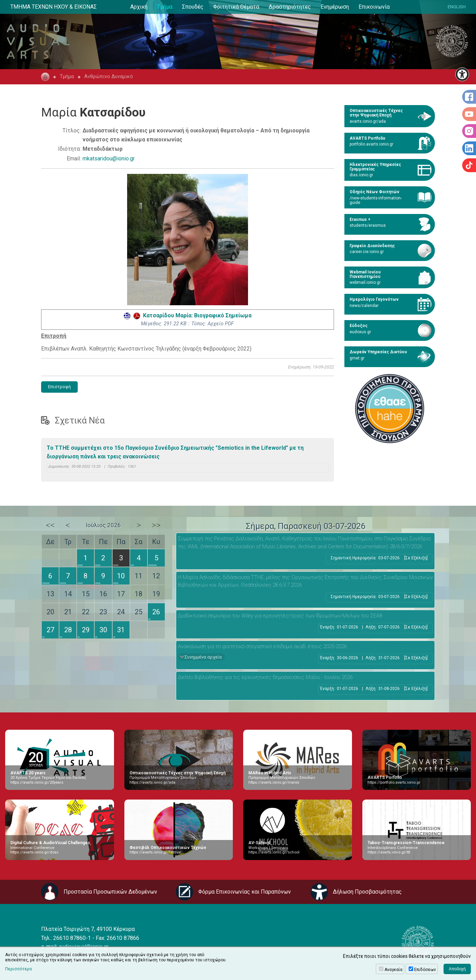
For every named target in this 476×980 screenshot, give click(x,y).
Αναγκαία (393, 970)
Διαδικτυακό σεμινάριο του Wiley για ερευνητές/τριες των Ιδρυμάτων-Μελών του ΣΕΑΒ (280, 616)
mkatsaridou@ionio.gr (109, 158)
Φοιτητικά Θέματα (236, 7)
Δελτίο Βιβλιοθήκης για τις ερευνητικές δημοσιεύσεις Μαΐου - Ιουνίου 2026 (265, 677)
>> (156, 525)
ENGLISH (457, 7)
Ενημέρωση (335, 7)
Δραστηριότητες (290, 7)
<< (50, 525)
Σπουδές (193, 7)
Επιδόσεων (425, 970)
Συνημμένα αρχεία (203, 657)
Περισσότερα (18, 969)
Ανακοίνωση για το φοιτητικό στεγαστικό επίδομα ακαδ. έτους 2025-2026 (262, 646)
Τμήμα (165, 7)
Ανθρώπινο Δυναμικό (109, 77)
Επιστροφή (59, 387)
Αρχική (139, 7)
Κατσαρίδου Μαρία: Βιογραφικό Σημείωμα (188, 315)
